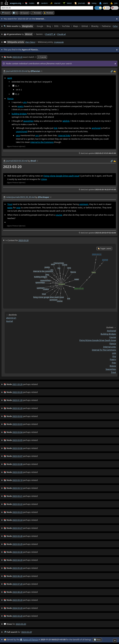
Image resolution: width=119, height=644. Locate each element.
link (56, 128)
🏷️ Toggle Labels (104, 248)
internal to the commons (104, 350)
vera (18, 135)
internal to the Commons (42, 142)
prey (18, 208)
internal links (64, 135)
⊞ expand (24, 13)
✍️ (115, 71)
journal (9, 321)
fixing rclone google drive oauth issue (98, 340)
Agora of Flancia (30, 640)
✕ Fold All (42, 57)
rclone (44, 179)
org (37, 135)
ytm (25, 102)
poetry (21, 106)
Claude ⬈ (61, 34)
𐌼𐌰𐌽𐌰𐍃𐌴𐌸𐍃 (59, 42)
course (59, 215)
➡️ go (15, 13)
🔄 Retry (97, 640)
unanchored (22, 131)
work (10, 78)
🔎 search (6, 13)
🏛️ (21, 640)
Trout (10, 204)
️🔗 (112, 71)
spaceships (28, 121)
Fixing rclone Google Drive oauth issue (61, 176)
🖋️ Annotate (36, 13)
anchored (96, 128)
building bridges (19, 114)
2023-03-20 (21, 624)
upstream (84, 204)
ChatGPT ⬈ (50, 34)
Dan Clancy (30, 42)
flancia (10, 99)
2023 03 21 (11, 318)
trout (113, 372)
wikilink (66, 121)
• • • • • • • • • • (61, 26)
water (10, 208)
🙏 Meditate (48, 13)
